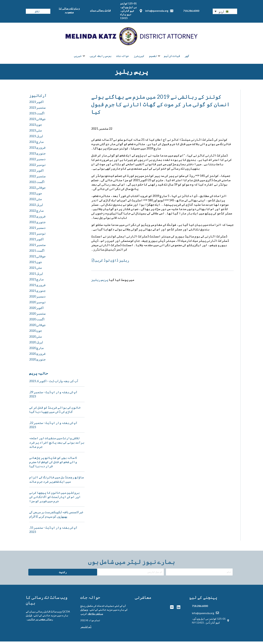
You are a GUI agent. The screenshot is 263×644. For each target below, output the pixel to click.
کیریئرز (139, 57)
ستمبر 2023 (37, 110)
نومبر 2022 (37, 167)
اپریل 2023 (36, 139)
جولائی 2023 (37, 121)
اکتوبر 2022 (36, 173)
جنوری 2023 (37, 156)
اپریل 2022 (36, 207)
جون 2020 (36, 333)
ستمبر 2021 (37, 247)
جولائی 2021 (37, 259)
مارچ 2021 (36, 282)
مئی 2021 (36, 270)
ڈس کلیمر (86, 629)
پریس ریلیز (100, 282)
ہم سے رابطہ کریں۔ (100, 57)
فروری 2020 (37, 356)
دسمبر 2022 (37, 161)
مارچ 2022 (36, 213)
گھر (187, 57)
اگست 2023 (37, 116)
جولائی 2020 (37, 327)
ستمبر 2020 (37, 316)
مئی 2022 (36, 201)
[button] (225, 11)
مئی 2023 (36, 133)
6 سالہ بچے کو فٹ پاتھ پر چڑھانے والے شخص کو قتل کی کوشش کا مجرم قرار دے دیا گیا (53, 464)
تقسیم (153, 57)
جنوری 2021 (37, 293)
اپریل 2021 (36, 276)
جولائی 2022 (37, 190)
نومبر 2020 (37, 304)
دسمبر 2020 (37, 299)
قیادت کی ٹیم (172, 57)
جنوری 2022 (37, 224)
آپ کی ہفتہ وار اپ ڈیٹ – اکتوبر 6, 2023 (54, 383)
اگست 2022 (37, 184)
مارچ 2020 (36, 350)
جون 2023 (36, 127)
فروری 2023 (37, 150)
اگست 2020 (37, 322)
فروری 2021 (37, 287)
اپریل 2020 (36, 344)
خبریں (78, 57)
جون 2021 (36, 264)
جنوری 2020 (37, 362)
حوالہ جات (123, 57)
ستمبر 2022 (37, 178)
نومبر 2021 (37, 236)
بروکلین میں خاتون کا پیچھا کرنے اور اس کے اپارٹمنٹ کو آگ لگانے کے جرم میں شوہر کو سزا (55, 499)
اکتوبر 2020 (36, 310)
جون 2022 (36, 196)
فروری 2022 (37, 219)
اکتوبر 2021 (36, 241)
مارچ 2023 (36, 144)
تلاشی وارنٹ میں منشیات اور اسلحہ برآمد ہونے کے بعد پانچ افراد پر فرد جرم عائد (57, 445)
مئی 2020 (36, 339)
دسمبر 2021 (37, 230)
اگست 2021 (37, 253)
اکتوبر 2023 (36, 104)
